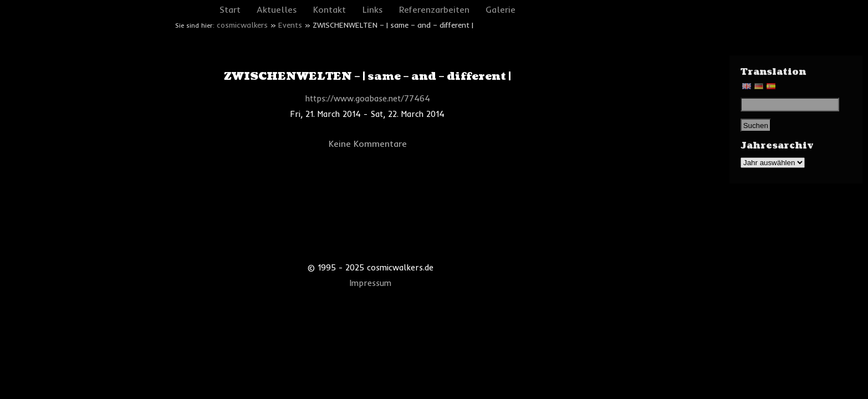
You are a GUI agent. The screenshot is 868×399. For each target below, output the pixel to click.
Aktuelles (277, 9)
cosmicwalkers (242, 25)
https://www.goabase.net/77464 (368, 99)
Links (373, 9)
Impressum (371, 283)
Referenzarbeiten (434, 9)
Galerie (501, 9)
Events (290, 25)
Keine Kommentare (368, 144)
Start (230, 9)
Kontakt (330, 9)
